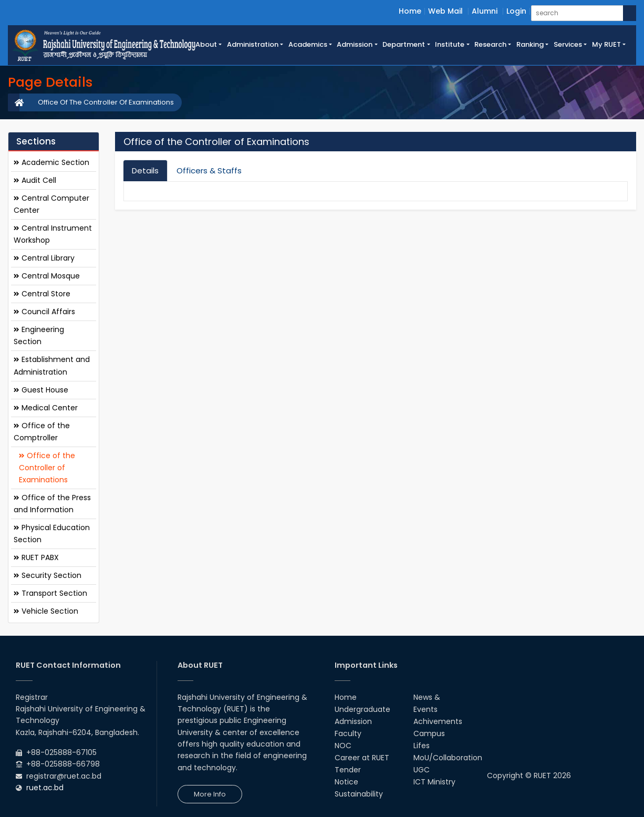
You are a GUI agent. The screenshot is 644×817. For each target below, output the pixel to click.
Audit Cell (35, 180)
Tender (348, 770)
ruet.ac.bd (45, 788)
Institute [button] (450, 44)
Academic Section (51, 162)
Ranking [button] (530, 44)
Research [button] (490, 44)
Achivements (438, 721)
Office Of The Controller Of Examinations (106, 102)
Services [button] (568, 44)
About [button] (206, 44)
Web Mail (445, 11)
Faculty (348, 733)
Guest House (41, 390)
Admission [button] (355, 44)
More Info (210, 794)
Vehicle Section (46, 611)
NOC (343, 746)
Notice (346, 782)
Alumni (485, 11)
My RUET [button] (606, 44)
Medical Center (46, 408)
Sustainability (359, 794)
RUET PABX (36, 557)
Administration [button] (253, 44)
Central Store (42, 294)
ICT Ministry (434, 782)
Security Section (48, 575)
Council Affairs (44, 312)
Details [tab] (145, 170)
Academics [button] (308, 44)
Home (410, 11)
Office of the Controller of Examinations (47, 468)
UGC (422, 770)
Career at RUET (362, 758)
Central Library (44, 258)
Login (516, 11)
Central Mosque (47, 276)
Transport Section (50, 593)
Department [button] (404, 44)
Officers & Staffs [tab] (209, 170)
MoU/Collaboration (448, 758)
